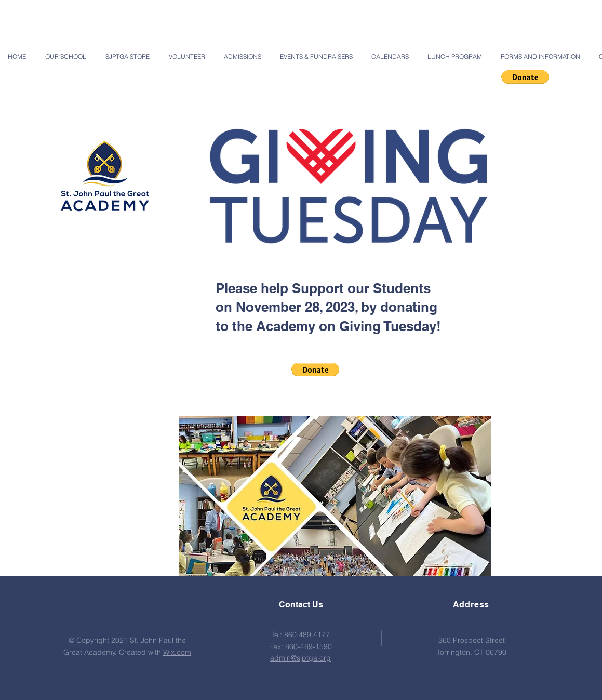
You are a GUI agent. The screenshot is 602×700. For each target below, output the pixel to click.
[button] (525, 77)
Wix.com (177, 652)
